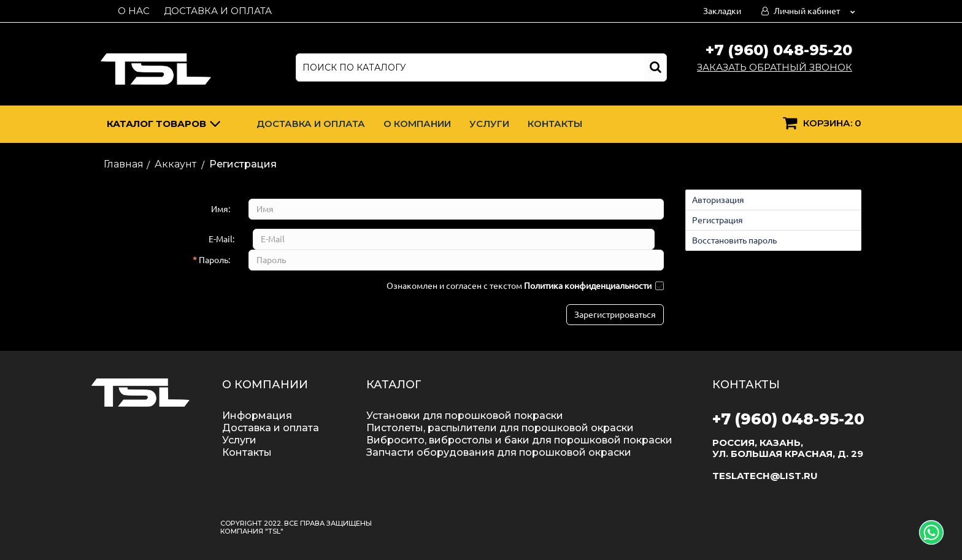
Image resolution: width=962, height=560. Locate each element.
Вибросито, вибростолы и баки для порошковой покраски (519, 440)
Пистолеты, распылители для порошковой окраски (500, 428)
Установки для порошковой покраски (465, 416)
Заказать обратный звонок (775, 67)
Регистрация (718, 220)
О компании (417, 124)
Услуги (489, 124)
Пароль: (214, 260)
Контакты (555, 124)
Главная (124, 164)
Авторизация (718, 200)
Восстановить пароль (734, 240)
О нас (134, 11)
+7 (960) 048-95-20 (779, 50)
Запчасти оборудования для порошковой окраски (499, 452)
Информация (257, 416)
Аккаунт (175, 164)
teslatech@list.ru (765, 476)
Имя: (221, 209)
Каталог (164, 125)
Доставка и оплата (218, 11)
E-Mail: (221, 239)
